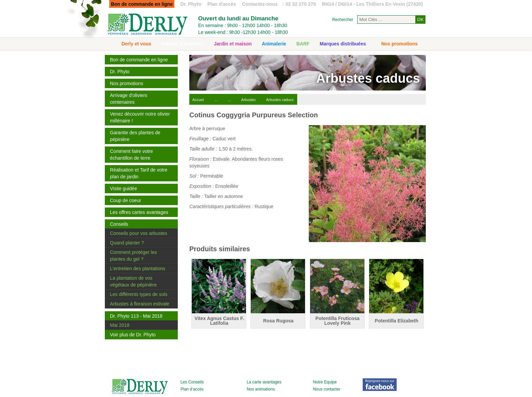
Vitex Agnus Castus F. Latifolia (219, 321)
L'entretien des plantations (138, 269)
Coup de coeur (126, 200)
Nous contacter (327, 389)
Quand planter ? (127, 243)
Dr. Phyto (191, 4)
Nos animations (261, 389)
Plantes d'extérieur (183, 44)
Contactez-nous (260, 4)
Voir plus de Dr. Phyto (133, 335)
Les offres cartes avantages (139, 212)
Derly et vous (136, 44)
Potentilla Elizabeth (397, 321)
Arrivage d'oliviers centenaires (129, 99)
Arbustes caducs (280, 100)
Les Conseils (192, 382)
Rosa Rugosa (278, 321)
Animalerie (274, 44)
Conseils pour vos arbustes (139, 233)
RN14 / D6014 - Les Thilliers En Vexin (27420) (372, 4)
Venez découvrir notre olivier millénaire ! (140, 117)
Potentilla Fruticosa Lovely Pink (338, 321)
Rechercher (343, 20)
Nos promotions (400, 44)
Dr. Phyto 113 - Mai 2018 (136, 316)
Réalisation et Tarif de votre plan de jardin (139, 173)
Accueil (198, 100)
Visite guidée (123, 188)
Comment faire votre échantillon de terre (131, 155)
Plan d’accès (192, 389)
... (216, 100)
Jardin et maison (233, 44)
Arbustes (249, 100)
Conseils (119, 224)
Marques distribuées (343, 44)
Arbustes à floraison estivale (140, 304)
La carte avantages (264, 382)
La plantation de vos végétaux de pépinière (133, 281)
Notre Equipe (325, 382)
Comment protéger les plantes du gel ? (134, 256)
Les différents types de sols (139, 294)
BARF (303, 44)
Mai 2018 (120, 325)
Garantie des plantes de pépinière (135, 136)
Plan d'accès (222, 4)
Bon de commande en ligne (139, 60)
